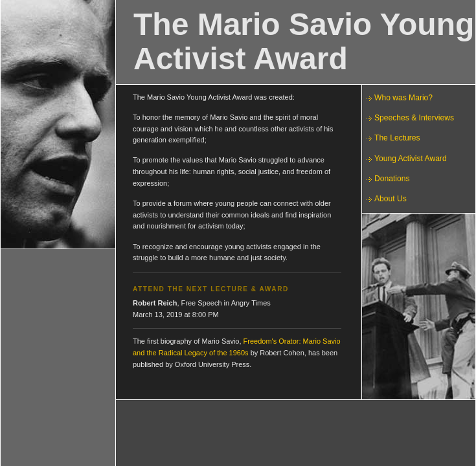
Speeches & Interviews (414, 118)
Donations (392, 179)
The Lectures (397, 138)
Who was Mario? (403, 98)
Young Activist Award (411, 159)
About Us (391, 199)
